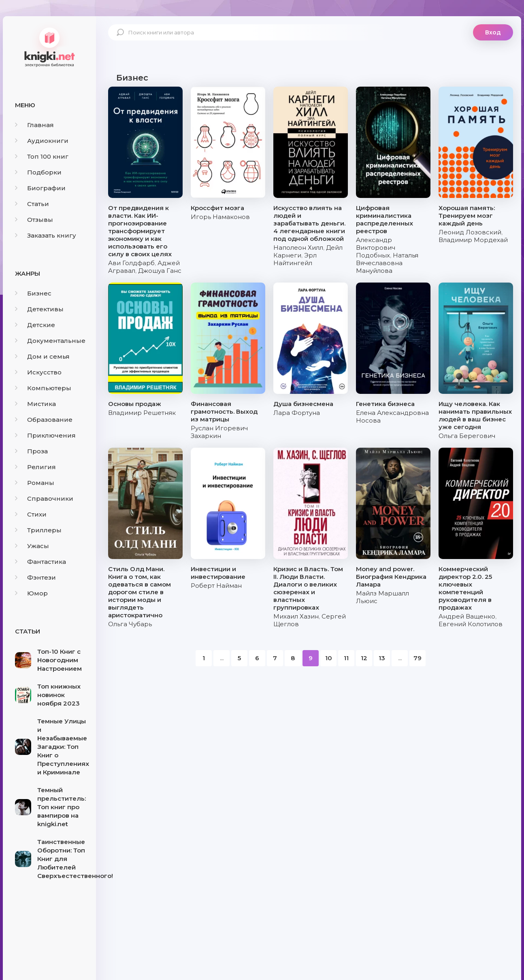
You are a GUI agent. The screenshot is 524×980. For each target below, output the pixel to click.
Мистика (35, 404)
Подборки (38, 172)
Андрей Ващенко (467, 616)
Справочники (44, 499)
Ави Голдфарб (131, 263)
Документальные (50, 341)
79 (417, 658)
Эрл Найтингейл (295, 259)
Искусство (38, 372)
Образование (44, 420)
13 (382, 658)
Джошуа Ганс (160, 271)
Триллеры (38, 530)
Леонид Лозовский (470, 232)
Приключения (45, 435)
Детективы (39, 309)
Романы (35, 483)
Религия (35, 467)
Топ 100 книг (42, 156)
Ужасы (32, 546)
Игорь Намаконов (220, 217)
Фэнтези (35, 577)
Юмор (31, 593)
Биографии (40, 188)
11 (346, 658)
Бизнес (33, 293)
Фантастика (40, 562)
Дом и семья (42, 356)
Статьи (32, 204)
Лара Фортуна (297, 413)
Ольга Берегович (467, 436)
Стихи (31, 514)
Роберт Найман (216, 586)
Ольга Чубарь (130, 624)
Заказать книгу (46, 235)
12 (364, 658)
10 (329, 658)
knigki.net (49, 47)
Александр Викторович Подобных (376, 248)
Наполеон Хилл (298, 248)
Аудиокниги (42, 141)
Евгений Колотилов (471, 624)
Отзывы (34, 220)
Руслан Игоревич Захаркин (219, 432)
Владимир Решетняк (142, 413)
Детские (35, 325)
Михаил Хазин (296, 616)
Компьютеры (43, 388)
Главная (34, 125)
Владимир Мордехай (473, 240)
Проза (31, 451)
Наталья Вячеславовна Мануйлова (387, 263)
